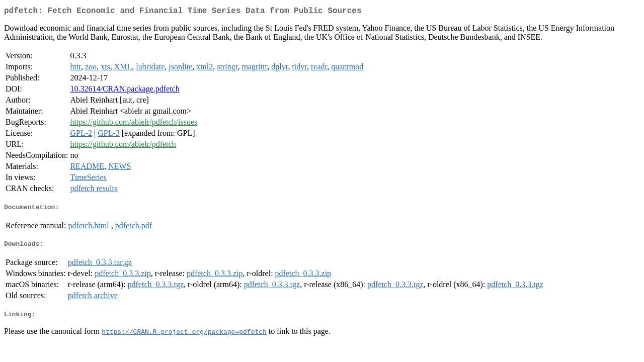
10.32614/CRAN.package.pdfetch (125, 91)
